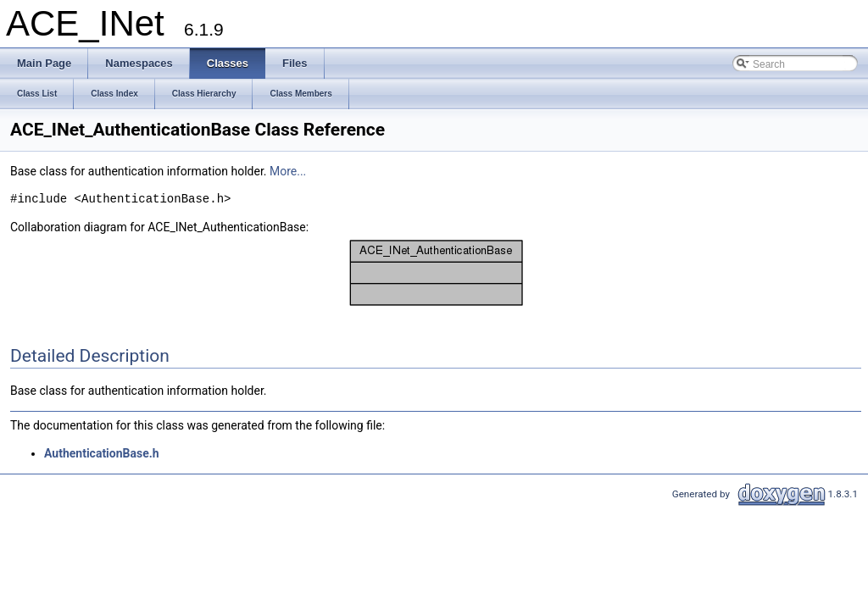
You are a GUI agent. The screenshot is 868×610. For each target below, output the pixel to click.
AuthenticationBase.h (102, 453)
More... (288, 171)
